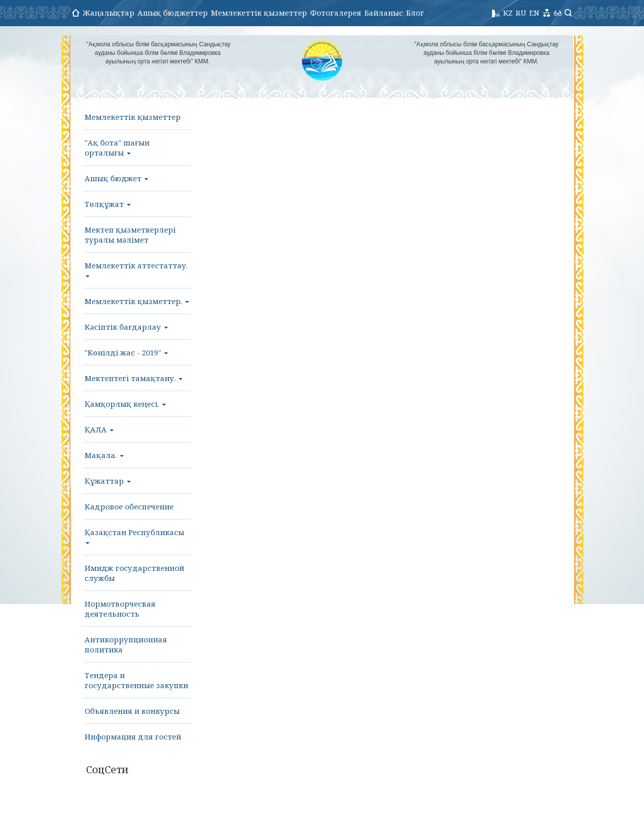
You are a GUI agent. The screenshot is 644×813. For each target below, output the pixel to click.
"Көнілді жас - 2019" (126, 352)
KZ (508, 13)
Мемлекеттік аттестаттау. (136, 269)
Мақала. (104, 455)
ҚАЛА (99, 429)
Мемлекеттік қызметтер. (137, 301)
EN (534, 13)
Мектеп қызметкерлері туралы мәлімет (130, 235)
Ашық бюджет (116, 178)
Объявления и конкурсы (132, 711)
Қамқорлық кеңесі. (125, 404)
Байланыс (384, 13)
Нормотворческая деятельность (120, 609)
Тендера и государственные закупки (136, 680)
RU (521, 13)
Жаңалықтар (108, 13)
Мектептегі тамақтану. (134, 378)
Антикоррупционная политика (126, 644)
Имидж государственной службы (134, 573)
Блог (415, 13)
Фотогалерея (336, 13)
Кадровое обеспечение (129, 506)
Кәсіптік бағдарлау (126, 327)
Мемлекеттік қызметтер (259, 13)
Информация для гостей (133, 736)
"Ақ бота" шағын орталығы (117, 147)
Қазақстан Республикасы (134, 536)
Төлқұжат (108, 204)
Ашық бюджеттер (173, 13)
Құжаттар (108, 481)
